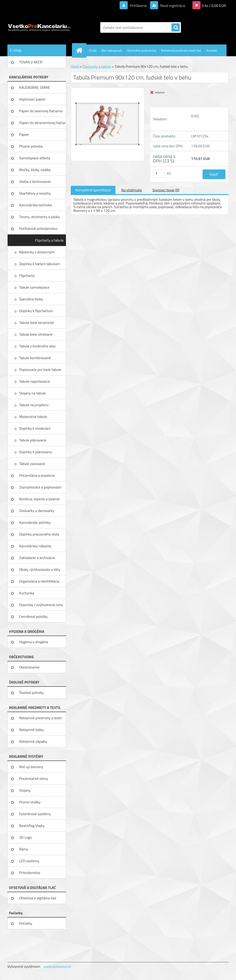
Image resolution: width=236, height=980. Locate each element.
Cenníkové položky (33, 616)
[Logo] (39, 27)
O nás (93, 50)
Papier (24, 134)
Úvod (75, 66)
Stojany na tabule (33, 393)
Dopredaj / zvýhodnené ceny (41, 605)
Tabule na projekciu (34, 405)
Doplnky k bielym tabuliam (40, 264)
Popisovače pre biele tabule (41, 370)
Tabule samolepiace (35, 287)
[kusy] (159, 173)
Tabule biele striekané (36, 334)
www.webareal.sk (57, 966)
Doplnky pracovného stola (39, 534)
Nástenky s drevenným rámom (37, 254)
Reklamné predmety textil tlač (181, 50)
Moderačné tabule (34, 417)
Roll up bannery (31, 767)
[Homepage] (81, 50)
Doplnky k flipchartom (37, 311)
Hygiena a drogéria (34, 642)
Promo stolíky (30, 802)
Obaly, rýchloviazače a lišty (40, 569)
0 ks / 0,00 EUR (214, 6)
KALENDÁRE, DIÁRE (35, 87)
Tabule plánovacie (33, 440)
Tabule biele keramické (37, 323)
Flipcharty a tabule (49, 240)
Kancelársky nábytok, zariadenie (35, 548)
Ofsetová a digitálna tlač (38, 898)
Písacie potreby (31, 146)
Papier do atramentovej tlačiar (42, 123)
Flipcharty (27, 275)
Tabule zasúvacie (32, 464)
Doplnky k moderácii (35, 428)
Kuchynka (27, 593)
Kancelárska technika (35, 205)
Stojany (25, 790)
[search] (176, 28)
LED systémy (29, 861)
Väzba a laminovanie (35, 181)
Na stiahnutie (132, 190)
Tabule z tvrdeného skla (38, 346)
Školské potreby (31, 693)
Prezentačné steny (34, 779)
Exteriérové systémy (35, 814)
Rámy (24, 849)
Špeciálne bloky (31, 299)
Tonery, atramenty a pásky (40, 217)
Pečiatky (26, 923)
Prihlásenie (138, 6)
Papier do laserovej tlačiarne (41, 111)
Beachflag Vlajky (32, 826)
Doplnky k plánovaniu (36, 452)
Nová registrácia (172, 6)
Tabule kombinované (35, 358)
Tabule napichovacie (35, 381)
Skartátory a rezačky (35, 193)
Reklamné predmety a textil (40, 718)
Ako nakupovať (112, 50)
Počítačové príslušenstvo (38, 228)
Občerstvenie (29, 667)
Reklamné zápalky (33, 741)
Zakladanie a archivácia (37, 558)
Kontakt (212, 50)
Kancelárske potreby (35, 522)
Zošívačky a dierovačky (37, 511)
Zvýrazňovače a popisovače (40, 487)
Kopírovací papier (32, 99)
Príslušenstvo (30, 873)
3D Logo (26, 837)
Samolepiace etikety (35, 158)
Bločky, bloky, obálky (35, 170)
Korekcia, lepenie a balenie (39, 499)
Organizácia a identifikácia (39, 581)
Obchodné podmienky (142, 50)
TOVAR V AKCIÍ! (31, 62)
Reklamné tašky (31, 730)
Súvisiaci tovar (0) (166, 190)
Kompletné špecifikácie (93, 190)
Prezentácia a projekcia (37, 475)
